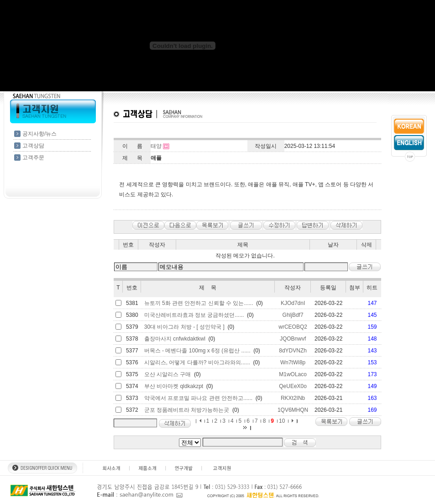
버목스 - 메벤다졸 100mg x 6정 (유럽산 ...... (197, 351)
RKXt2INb (293, 398)
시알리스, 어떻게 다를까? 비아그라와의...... (197, 362)
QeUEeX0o (293, 386)
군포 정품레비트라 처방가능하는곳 (187, 410)
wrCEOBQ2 (293, 327)
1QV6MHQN (293, 410)
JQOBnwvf (293, 339)
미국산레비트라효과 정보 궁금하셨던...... (194, 315)
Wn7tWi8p (293, 362)
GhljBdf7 (293, 315)
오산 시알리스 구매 (168, 374)
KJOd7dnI (293, 303)
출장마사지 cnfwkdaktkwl (175, 339)
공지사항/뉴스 (39, 134)
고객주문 (33, 157)
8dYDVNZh (293, 351)
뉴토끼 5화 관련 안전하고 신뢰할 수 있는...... (199, 303)
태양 (156, 146)
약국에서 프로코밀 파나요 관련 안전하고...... (198, 398)
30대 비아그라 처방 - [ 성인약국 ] (184, 327)
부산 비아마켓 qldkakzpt (174, 386)
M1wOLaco (293, 374)
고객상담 (33, 146)
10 (282, 421)
